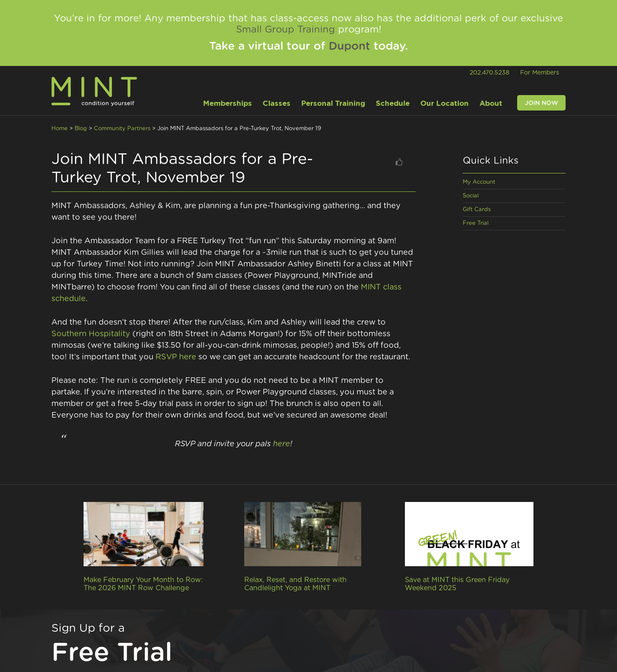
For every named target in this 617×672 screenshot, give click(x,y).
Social (471, 196)
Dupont (349, 46)
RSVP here (176, 357)
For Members (540, 73)
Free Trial (476, 223)
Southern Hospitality (91, 334)
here (282, 444)
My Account (479, 182)
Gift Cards (477, 210)
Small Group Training (286, 30)
